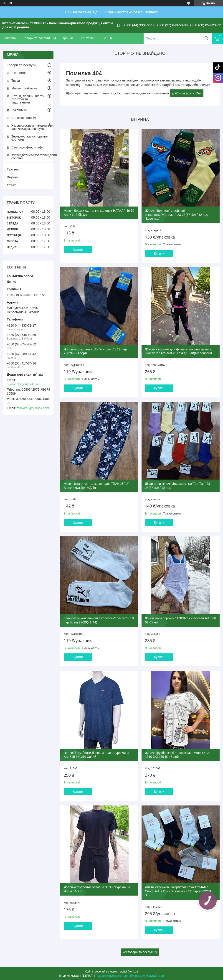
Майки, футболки (24, 88)
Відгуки (13, 177)
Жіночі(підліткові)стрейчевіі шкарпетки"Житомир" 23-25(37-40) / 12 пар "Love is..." (177, 215)
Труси (16, 81)
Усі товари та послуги (138, 952)
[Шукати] (206, 38)
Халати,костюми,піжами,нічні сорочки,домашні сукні (32, 127)
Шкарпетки (19, 73)
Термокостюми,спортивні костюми (30, 138)
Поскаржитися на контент (112, 976)
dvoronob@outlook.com (24, 384)
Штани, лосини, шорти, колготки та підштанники (28, 99)
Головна (10, 38)
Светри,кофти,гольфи (27, 147)
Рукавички (19, 110)
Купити (78, 249)
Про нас (68, 38)
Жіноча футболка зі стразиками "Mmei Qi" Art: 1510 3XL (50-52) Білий (179, 755)
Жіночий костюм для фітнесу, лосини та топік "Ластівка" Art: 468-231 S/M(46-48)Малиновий (178, 351)
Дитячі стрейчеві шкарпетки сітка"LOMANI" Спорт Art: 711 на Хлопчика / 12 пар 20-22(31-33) (179, 891)
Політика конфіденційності (147, 976)
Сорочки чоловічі (24, 118)
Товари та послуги (36, 38)
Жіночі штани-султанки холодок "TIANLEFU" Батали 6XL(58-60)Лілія (96, 486)
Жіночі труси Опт (188, 93)
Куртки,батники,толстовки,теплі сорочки (32, 157)
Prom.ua (133, 972)
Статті (12, 185)
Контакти (87, 38)
